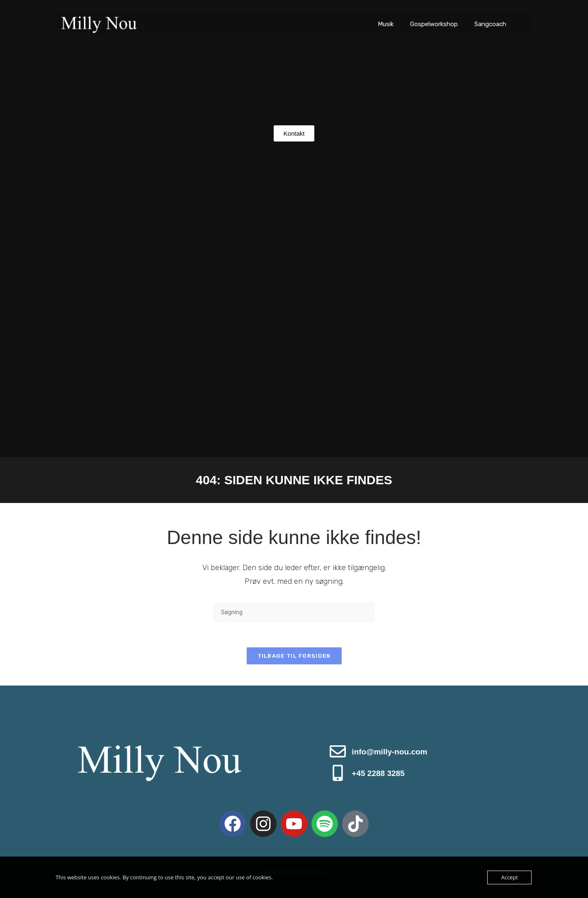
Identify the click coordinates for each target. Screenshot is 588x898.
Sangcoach (490, 24)
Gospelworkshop (434, 24)
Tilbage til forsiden (294, 656)
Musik (386, 24)
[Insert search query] (294, 612)
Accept (509, 877)
